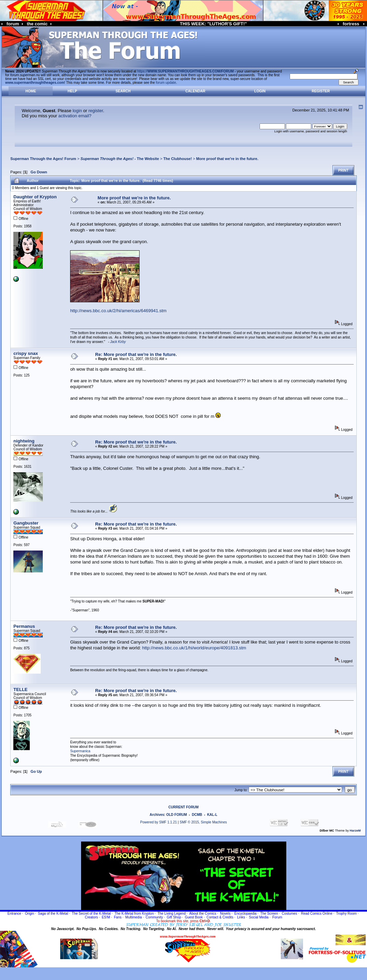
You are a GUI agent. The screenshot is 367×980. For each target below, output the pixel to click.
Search (123, 91)
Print (343, 170)
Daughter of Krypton (35, 197)
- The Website (120, 159)
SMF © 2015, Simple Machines (203, 822)
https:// (185, 71)
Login (260, 91)
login (77, 111)
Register (321, 91)
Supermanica (80, 751)
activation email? (75, 116)
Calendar (195, 91)
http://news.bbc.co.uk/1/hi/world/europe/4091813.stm (194, 648)
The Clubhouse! (177, 159)
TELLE (20, 690)
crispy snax (26, 353)
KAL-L (212, 815)
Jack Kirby (118, 342)
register (96, 111)
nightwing (24, 441)
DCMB (197, 815)
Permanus (24, 626)
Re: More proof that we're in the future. (136, 354)
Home (31, 91)
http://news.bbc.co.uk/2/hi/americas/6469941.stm (118, 311)
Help (73, 91)
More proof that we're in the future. (227, 159)
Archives (157, 815)
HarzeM (355, 831)
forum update (166, 83)
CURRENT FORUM (183, 807)
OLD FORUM (177, 815)
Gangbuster (26, 523)
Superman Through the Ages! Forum (43, 159)
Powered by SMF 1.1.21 (159, 822)
